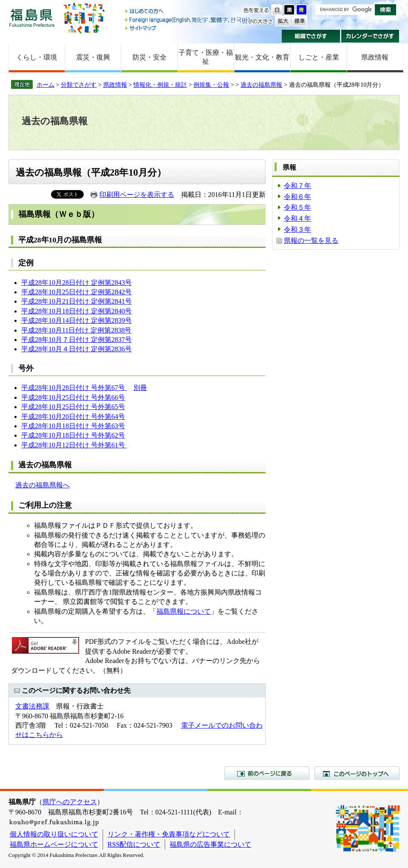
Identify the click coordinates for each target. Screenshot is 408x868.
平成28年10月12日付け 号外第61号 (74, 445)
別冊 (140, 388)
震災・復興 (93, 57)
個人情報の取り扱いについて (54, 834)
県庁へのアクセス (70, 802)
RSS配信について (134, 844)
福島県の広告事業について (210, 844)
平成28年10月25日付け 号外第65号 (73, 407)
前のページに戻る (267, 773)
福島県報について (184, 611)
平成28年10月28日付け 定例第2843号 (76, 283)
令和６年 (297, 197)
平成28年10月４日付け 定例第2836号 (76, 349)
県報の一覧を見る (311, 240)
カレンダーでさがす (370, 36)
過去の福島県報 (261, 85)
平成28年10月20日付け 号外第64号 (73, 417)
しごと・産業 (319, 57)
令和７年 (297, 186)
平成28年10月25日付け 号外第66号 (73, 397)
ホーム (45, 85)
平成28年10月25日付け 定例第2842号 (76, 292)
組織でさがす (311, 36)
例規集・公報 (211, 85)
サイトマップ (188, 28)
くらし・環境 (37, 57)
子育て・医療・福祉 (206, 57)
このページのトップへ (357, 773)
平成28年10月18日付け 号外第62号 (73, 435)
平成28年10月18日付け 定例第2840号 (76, 311)
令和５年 (297, 207)
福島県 (32, 18)
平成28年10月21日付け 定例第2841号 (76, 301)
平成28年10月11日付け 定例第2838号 (76, 330)
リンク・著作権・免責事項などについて (169, 834)
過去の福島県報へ (42, 485)
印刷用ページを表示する (137, 195)
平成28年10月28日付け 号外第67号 (74, 388)
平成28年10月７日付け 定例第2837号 (76, 340)
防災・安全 (150, 57)
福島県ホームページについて (54, 844)
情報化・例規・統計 (160, 85)
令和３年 (297, 229)
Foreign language (188, 20)
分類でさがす (79, 85)
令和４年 (297, 218)
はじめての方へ (188, 12)
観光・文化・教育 (262, 57)
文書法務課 (32, 706)
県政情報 (375, 57)
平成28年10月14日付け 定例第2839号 (76, 320)
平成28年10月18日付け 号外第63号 (73, 426)
